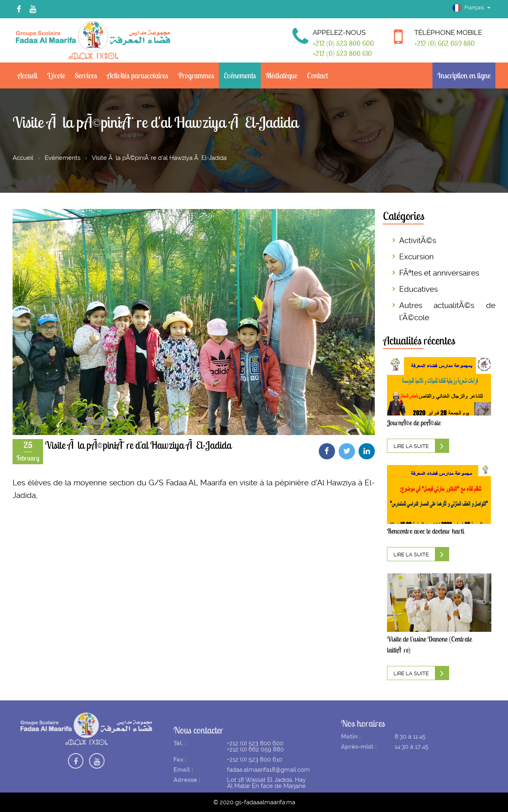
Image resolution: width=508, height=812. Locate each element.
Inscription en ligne (464, 75)
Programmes (196, 75)
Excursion (416, 257)
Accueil (27, 75)
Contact (317, 75)
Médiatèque (281, 75)
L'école (56, 75)
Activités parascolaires (137, 75)
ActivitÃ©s (418, 240)
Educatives (418, 289)
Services (86, 75)
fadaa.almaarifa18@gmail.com (268, 779)
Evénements (240, 75)
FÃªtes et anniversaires (439, 273)
